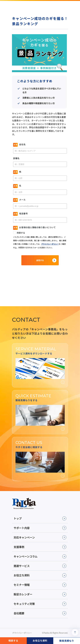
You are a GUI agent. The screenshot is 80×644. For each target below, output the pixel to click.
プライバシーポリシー (22, 633)
